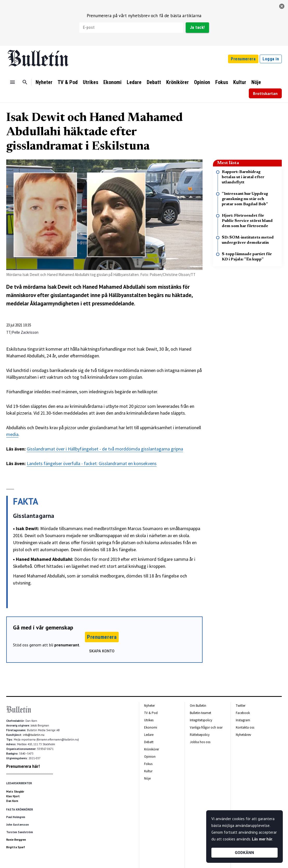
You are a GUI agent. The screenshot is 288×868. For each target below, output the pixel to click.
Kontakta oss (245, 727)
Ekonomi (112, 82)
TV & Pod (68, 82)
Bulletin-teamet (200, 713)
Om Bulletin (198, 706)
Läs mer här (262, 839)
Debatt (154, 82)
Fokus (222, 82)
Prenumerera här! (23, 766)
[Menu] (12, 82)
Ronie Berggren (16, 840)
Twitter (241, 706)
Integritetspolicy (201, 720)
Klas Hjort (13, 796)
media (12, 434)
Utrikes (91, 82)
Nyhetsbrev (243, 735)
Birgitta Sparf (16, 847)
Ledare (134, 82)
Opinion (202, 82)
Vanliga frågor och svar (206, 727)
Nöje (256, 82)
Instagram (243, 720)
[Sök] (25, 82)
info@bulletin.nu (34, 735)
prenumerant (67, 645)
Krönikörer (178, 82)
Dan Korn (12, 801)
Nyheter (44, 82)
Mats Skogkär (15, 792)
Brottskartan (265, 93)
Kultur (240, 82)
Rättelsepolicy (200, 735)
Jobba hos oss (200, 742)
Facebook (243, 713)
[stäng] (282, 6)
